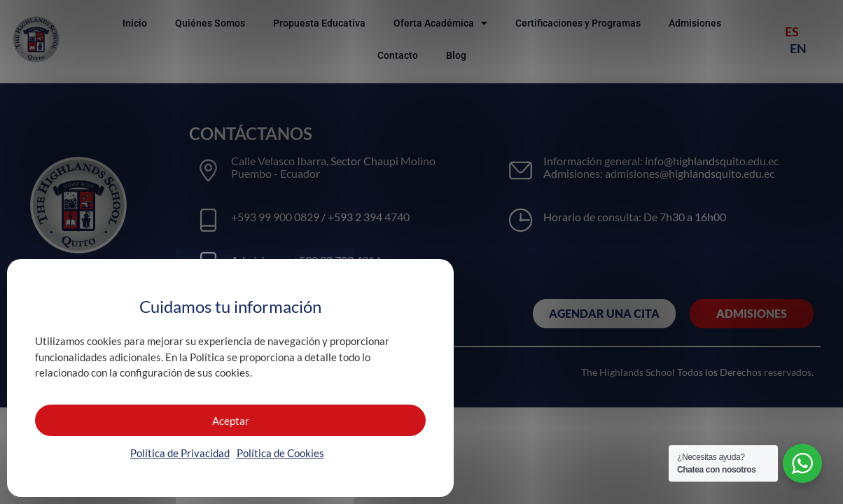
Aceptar (231, 421)
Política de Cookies (280, 453)
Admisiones (695, 23)
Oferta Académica (440, 23)
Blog (456, 55)
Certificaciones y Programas (578, 23)
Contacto (398, 55)
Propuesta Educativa (319, 23)
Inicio (135, 23)
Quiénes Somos (210, 23)
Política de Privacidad (180, 453)
